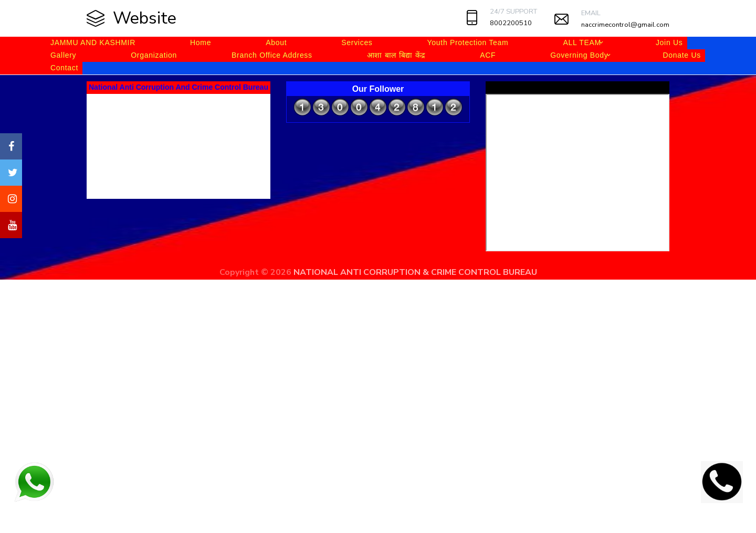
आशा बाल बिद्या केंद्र (396, 55)
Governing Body (579, 55)
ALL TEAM (582, 42)
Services (357, 42)
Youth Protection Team (468, 42)
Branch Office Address (272, 55)
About (276, 42)
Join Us (669, 42)
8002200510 (511, 23)
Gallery (63, 55)
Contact (64, 68)
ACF (488, 55)
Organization (154, 55)
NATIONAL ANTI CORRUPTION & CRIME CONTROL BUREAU (415, 272)
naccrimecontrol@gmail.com (625, 25)
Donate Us (681, 55)
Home (201, 42)
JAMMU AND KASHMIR (93, 42)
